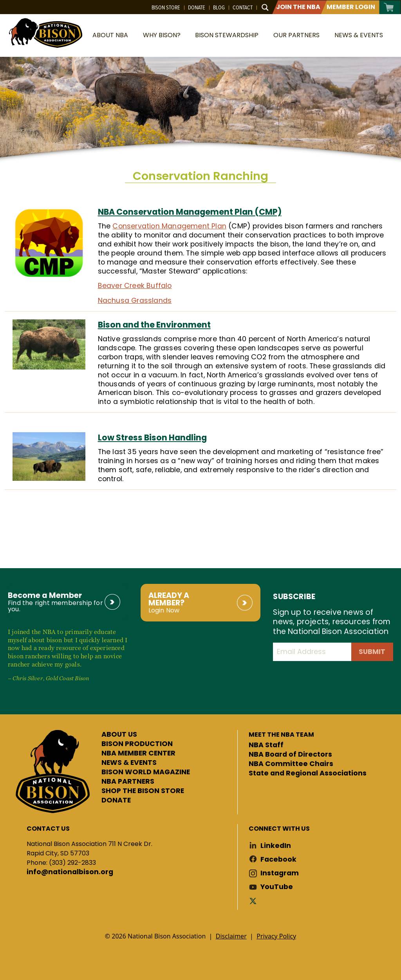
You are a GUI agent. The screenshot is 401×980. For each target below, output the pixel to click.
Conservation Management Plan (169, 226)
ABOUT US (119, 735)
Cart (389, 7)
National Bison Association (45, 32)
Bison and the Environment (154, 325)
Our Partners (296, 35)
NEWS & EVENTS (129, 763)
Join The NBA (298, 7)
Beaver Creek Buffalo (135, 286)
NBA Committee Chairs (291, 764)
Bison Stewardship (227, 35)
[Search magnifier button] (265, 7)
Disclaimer (231, 936)
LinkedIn (276, 846)
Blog (219, 7)
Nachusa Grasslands (135, 301)
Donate (197, 7)
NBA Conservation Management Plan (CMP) (190, 212)
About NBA (110, 35)
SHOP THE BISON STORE (143, 791)
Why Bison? (162, 35)
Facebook (278, 860)
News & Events (359, 35)
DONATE (116, 801)
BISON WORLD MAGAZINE (146, 772)
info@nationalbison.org (70, 872)
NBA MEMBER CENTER (138, 754)
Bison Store (166, 7)
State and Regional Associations (308, 773)
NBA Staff (266, 745)
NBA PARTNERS (128, 782)
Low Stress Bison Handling (152, 437)
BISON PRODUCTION (137, 744)
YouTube (277, 887)
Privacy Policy (276, 936)
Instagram (280, 873)
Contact (243, 7)
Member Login (351, 7)
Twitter (255, 901)
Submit (372, 652)
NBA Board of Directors (290, 755)
